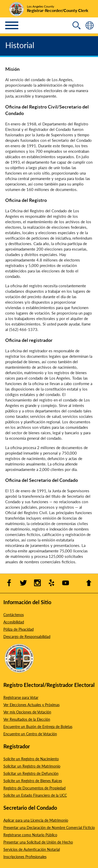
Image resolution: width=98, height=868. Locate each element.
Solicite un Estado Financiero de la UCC (35, 795)
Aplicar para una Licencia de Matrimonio (36, 820)
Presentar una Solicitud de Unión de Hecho (38, 842)
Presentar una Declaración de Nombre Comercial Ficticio (49, 827)
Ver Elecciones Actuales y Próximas (31, 705)
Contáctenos (14, 615)
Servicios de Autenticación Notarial (32, 849)
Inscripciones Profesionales (25, 857)
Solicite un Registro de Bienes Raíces (33, 781)
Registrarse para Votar (21, 697)
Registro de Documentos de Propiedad (34, 788)
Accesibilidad (14, 622)
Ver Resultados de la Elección (27, 719)
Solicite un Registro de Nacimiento (31, 759)
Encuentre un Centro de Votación (30, 734)
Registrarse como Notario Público (30, 835)
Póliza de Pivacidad (19, 629)
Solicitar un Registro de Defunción (31, 773)
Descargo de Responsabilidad (27, 636)
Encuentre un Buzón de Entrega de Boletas (38, 726)
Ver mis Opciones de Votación (27, 712)
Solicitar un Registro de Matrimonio (32, 766)
